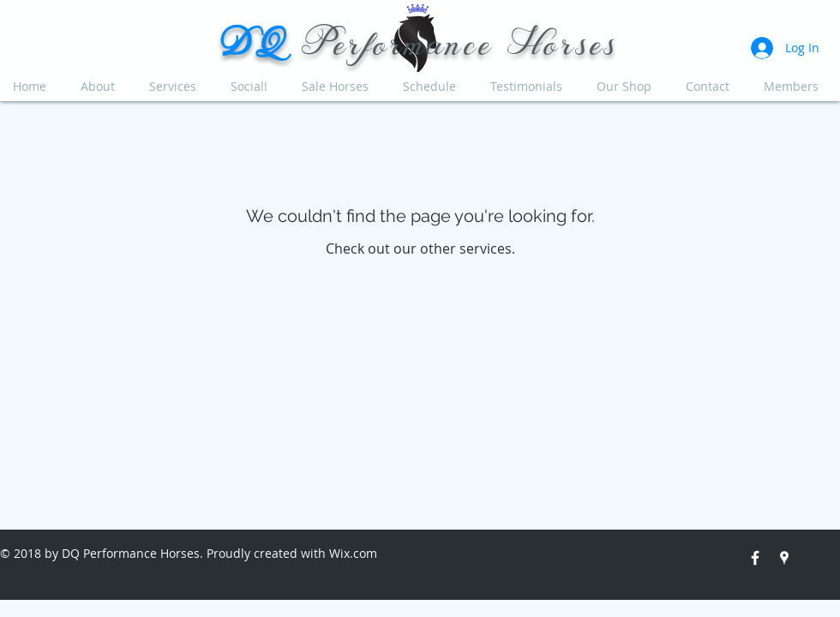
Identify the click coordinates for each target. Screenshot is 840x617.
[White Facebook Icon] (755, 558)
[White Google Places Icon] (784, 558)
